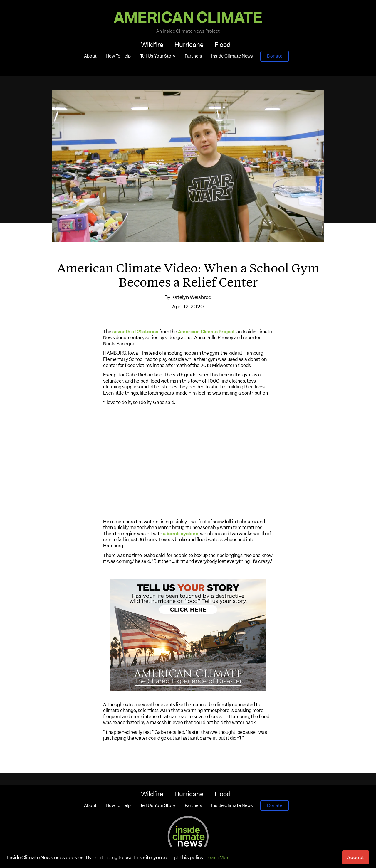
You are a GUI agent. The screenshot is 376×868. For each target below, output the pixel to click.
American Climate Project (206, 332)
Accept (356, 857)
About (90, 56)
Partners (193, 56)
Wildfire (152, 45)
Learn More (218, 857)
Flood (223, 45)
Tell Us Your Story (158, 56)
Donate (275, 56)
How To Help (118, 56)
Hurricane (189, 45)
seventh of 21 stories (135, 332)
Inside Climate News (232, 56)
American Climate (188, 17)
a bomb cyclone (181, 534)
